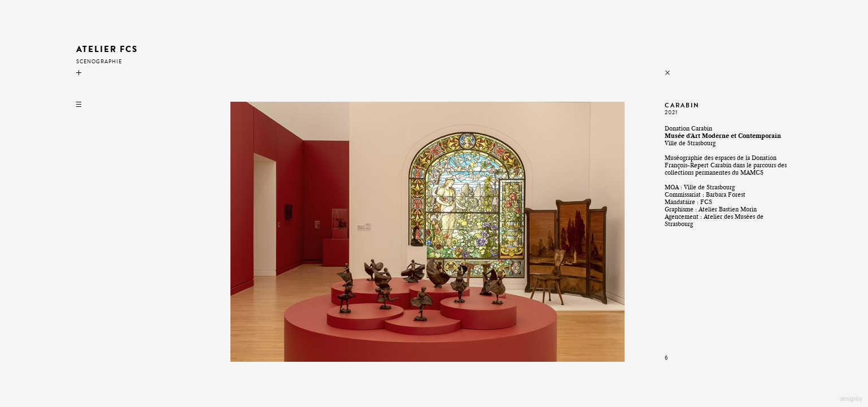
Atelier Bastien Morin (728, 209)
